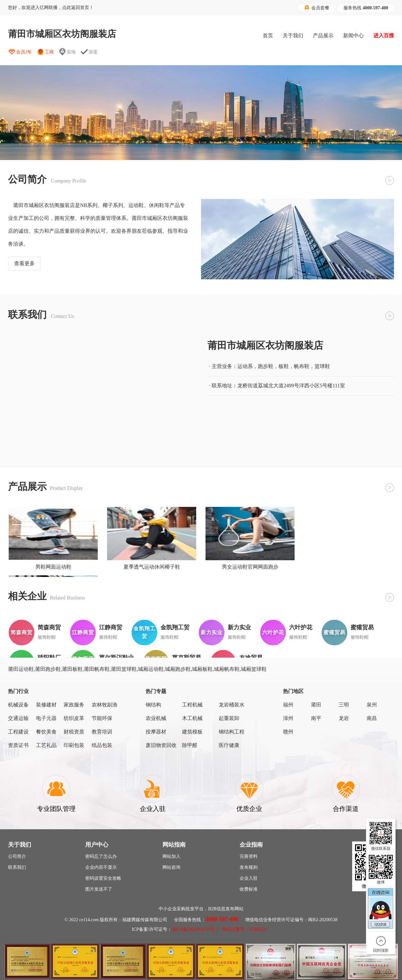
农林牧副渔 (105, 705)
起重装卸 (229, 718)
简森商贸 (49, 627)
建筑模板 (192, 732)
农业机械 (156, 718)
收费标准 (249, 889)
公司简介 (17, 856)
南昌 (372, 718)
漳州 (288, 718)
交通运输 (18, 718)
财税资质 (74, 732)
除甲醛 (190, 745)
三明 (344, 705)
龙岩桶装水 (232, 705)
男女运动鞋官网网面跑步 (250, 567)
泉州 (372, 705)
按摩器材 (156, 732)
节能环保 (102, 718)
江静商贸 (111, 627)
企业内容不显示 (101, 867)
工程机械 (192, 705)
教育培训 (102, 732)
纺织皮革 (74, 718)
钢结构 (153, 705)
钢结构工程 (232, 732)
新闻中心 (353, 36)
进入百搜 (384, 36)
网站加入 (171, 856)
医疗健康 (229, 745)
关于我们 (293, 36)
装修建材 (46, 705)
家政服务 (74, 705)
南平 (316, 718)
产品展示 (323, 36)
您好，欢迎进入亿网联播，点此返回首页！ (51, 8)
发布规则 (249, 867)
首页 (268, 36)
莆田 (316, 705)
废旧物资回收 (161, 745)
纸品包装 (102, 745)
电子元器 (46, 718)
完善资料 (249, 856)
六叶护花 (301, 627)
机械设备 (18, 705)
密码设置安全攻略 (103, 878)
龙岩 (344, 718)
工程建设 (18, 732)
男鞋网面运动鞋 (53, 567)
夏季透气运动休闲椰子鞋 (152, 567)
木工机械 (192, 718)
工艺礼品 (46, 745)
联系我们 (17, 867)
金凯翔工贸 (175, 627)
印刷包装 (74, 745)
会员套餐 (317, 8)
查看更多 (24, 263)
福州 (288, 705)
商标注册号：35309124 (244, 929)
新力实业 (239, 627)
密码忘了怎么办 (101, 856)
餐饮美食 (46, 732)
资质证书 (18, 745)
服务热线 (366, 8)
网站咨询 (171, 867)
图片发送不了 (99, 889)
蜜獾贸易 (362, 627)
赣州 (288, 732)
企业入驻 (249, 878)
